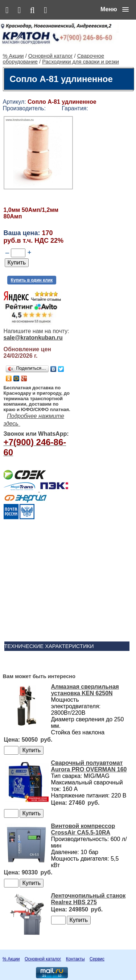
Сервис (97, 959)
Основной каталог (51, 56)
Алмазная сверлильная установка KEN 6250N (85, 690)
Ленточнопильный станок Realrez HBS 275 (88, 899)
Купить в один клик (32, 280)
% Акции (13, 56)
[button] (115, 9)
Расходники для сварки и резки (81, 62)
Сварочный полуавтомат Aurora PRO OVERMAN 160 (89, 766)
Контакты (75, 959)
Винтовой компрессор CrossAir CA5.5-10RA (83, 829)
